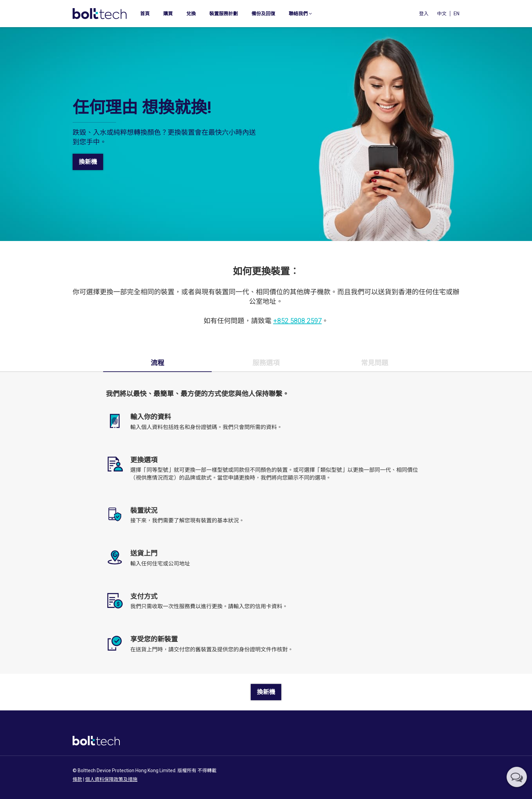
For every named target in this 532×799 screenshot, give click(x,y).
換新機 (88, 162)
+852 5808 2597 (297, 321)
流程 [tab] (157, 363)
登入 (424, 14)
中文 (442, 14)
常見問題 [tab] (375, 363)
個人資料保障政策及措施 (111, 779)
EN (457, 14)
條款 (77, 779)
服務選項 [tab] (266, 363)
